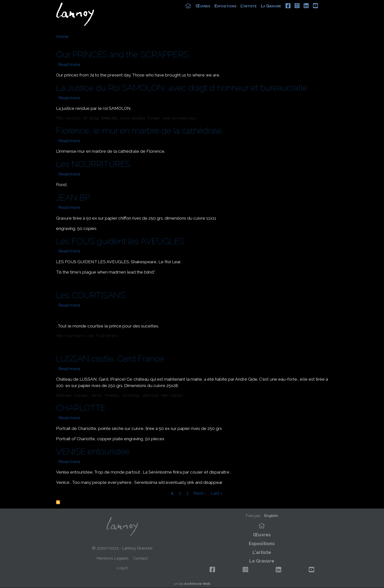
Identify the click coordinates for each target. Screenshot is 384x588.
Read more (69, 64)
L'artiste (257, 12)
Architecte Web (197, 584)
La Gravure (279, 12)
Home (62, 37)
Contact (141, 558)
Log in (122, 568)
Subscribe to (58, 502)
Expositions (233, 12)
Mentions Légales (113, 558)
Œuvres (211, 12)
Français (253, 516)
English (271, 516)
